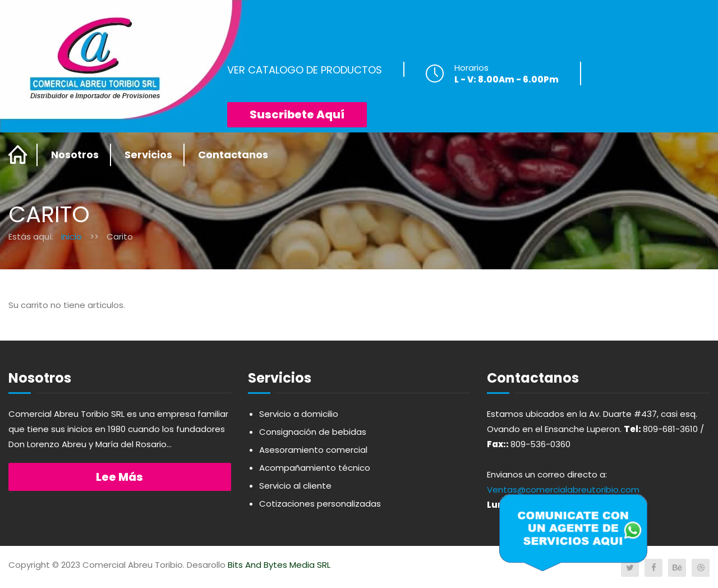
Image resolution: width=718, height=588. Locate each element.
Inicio (72, 236)
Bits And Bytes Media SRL (279, 565)
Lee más (119, 477)
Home (18, 155)
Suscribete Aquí (297, 114)
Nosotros (75, 155)
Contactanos (233, 155)
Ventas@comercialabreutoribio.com (563, 490)
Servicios (148, 155)
